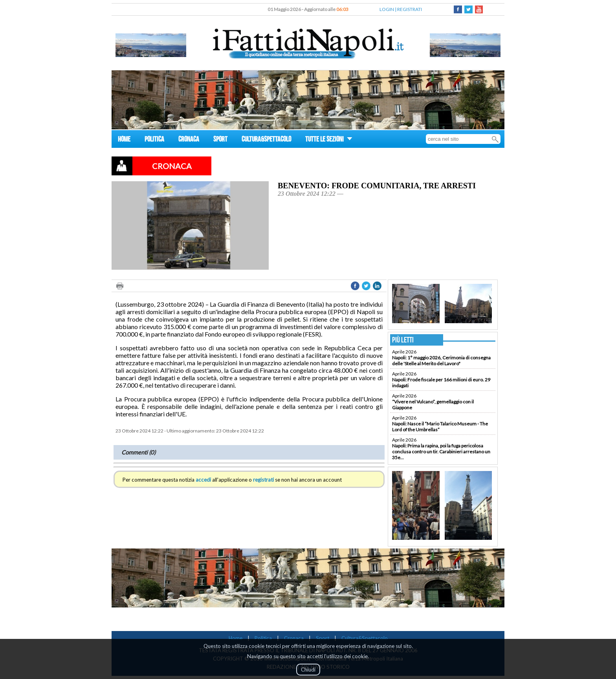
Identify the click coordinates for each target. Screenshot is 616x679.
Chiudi (308, 670)
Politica (263, 638)
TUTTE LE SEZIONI (329, 140)
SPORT (220, 140)
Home (236, 638)
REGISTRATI (410, 9)
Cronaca (294, 638)
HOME (124, 140)
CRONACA (189, 140)
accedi (203, 480)
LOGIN (387, 9)
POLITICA (154, 140)
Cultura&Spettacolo (365, 638)
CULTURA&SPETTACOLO (266, 140)
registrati (263, 480)
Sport (323, 638)
